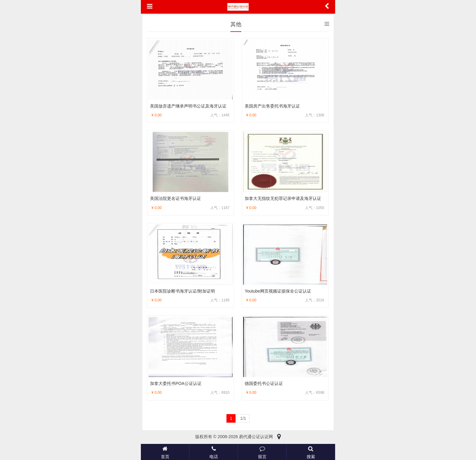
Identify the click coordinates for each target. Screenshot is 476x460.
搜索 (311, 452)
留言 (262, 452)
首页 (165, 452)
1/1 (243, 418)
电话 (214, 452)
